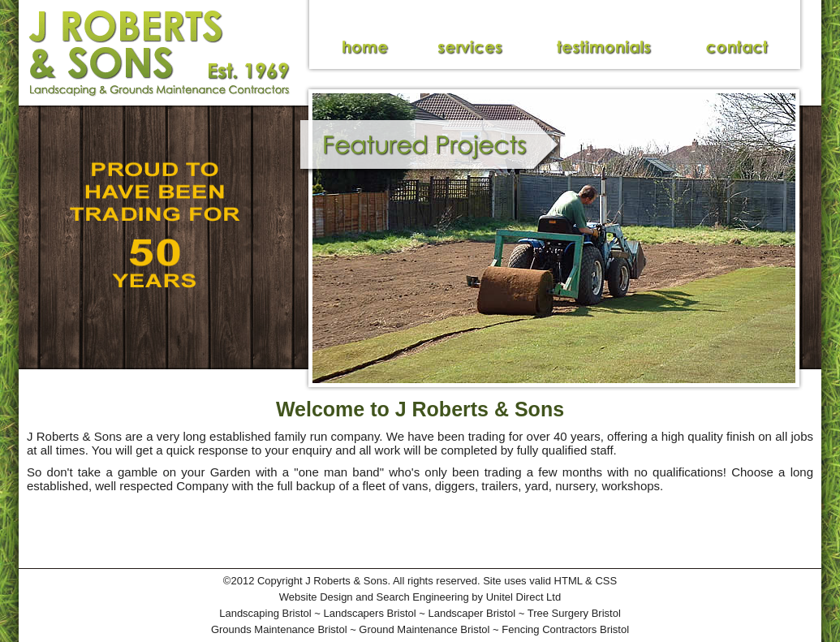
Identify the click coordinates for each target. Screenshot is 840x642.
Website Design (316, 597)
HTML (569, 581)
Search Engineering (423, 597)
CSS (606, 581)
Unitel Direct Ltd (523, 597)
